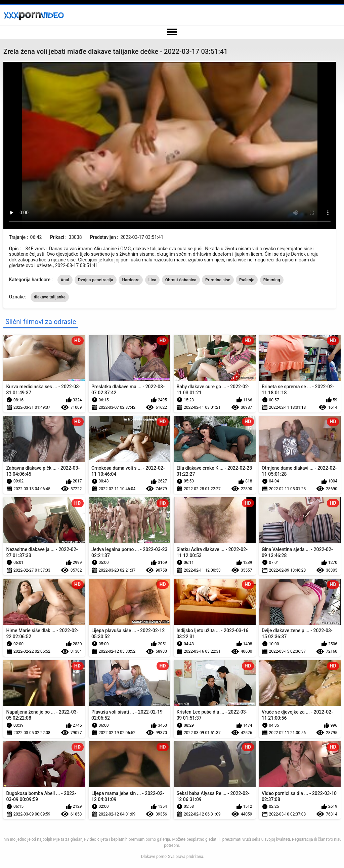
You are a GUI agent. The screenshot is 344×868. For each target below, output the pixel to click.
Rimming (272, 280)
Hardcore (131, 280)
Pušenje (247, 280)
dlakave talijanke (50, 297)
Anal (65, 280)
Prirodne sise (218, 280)
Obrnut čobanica (181, 280)
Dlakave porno (154, 857)
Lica (152, 280)
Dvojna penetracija (96, 280)
